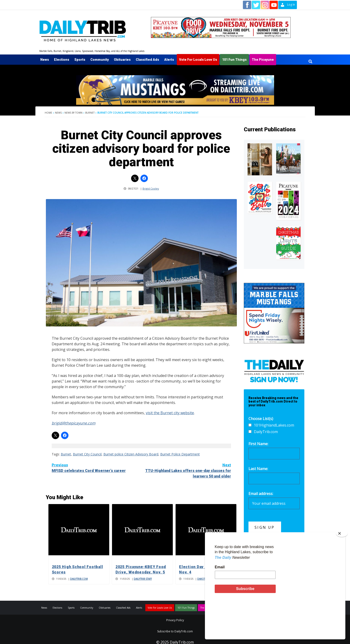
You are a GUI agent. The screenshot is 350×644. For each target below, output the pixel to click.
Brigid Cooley (151, 188)
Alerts (169, 60)
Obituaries (122, 60)
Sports (80, 60)
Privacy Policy (175, 620)
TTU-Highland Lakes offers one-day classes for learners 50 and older (186, 470)
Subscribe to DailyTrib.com (175, 631)
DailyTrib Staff (143, 579)
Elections (62, 60)
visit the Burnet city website (170, 413)
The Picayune (263, 60)
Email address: (261, 494)
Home (48, 113)
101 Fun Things (234, 60)
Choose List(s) (261, 419)
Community (100, 60)
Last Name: (258, 469)
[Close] (342, 570)
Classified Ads (147, 60)
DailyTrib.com (79, 579)
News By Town (73, 113)
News (45, 60)
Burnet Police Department (180, 454)
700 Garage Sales (259, 565)
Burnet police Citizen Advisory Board (131, 454)
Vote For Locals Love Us (198, 60)
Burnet (90, 113)
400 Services (255, 560)
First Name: (258, 444)
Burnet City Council (87, 454)
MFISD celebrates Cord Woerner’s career (97, 468)
